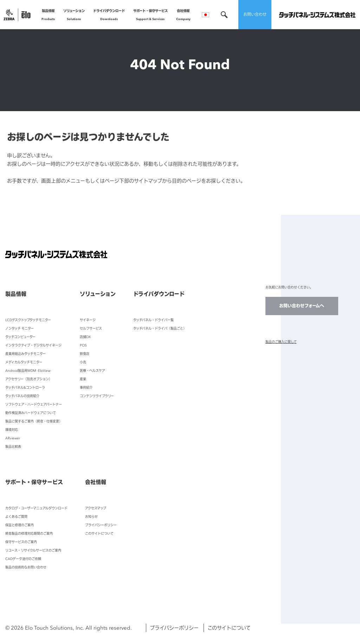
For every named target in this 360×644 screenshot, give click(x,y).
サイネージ (88, 320)
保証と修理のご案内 (20, 525)
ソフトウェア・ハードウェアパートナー (34, 404)
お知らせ (91, 517)
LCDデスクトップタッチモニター (28, 320)
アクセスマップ (96, 508)
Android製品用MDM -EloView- (28, 371)
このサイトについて (99, 533)
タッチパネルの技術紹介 (22, 396)
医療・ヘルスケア (92, 371)
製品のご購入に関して (281, 342)
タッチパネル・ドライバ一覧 (153, 320)
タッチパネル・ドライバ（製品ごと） (160, 328)
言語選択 (205, 15)
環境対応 (12, 430)
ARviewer (13, 438)
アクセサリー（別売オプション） (29, 379)
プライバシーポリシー (101, 525)
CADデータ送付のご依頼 (23, 559)
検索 (224, 15)
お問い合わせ (255, 14)
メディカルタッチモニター (24, 362)
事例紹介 (86, 387)
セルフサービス (91, 328)
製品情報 (48, 16)
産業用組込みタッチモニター (25, 354)
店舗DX (85, 337)
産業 (83, 379)
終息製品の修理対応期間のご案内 (29, 533)
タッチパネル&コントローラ (25, 387)
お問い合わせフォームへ (302, 306)
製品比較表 (13, 447)
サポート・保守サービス (150, 16)
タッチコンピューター (20, 337)
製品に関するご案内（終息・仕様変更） (34, 421)
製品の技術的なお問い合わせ (26, 567)
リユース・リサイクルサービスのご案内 (33, 550)
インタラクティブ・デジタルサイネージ (33, 345)
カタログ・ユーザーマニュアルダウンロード (36, 508)
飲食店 (85, 354)
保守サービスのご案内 (21, 542)
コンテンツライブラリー (97, 396)
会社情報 (183, 16)
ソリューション (74, 16)
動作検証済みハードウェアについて (31, 413)
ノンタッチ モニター (20, 328)
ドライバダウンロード (109, 16)
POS (83, 345)
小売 (83, 362)
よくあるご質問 (16, 517)
